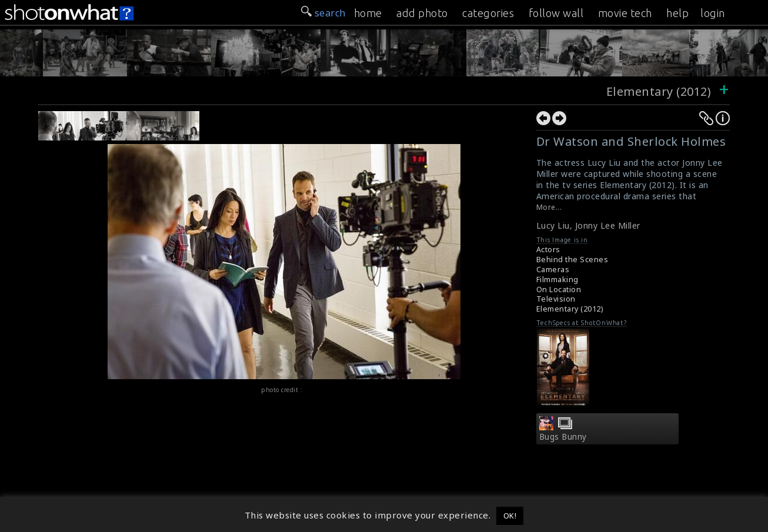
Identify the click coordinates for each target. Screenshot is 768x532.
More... (549, 207)
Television (556, 299)
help (677, 13)
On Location (559, 290)
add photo (422, 13)
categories (488, 13)
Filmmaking (557, 280)
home (368, 13)
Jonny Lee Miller (608, 225)
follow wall (556, 13)
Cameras (553, 270)
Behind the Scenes (572, 260)
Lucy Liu (553, 225)
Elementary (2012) (659, 91)
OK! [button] (510, 516)
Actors (548, 250)
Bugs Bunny (563, 437)
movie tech (625, 13)
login (713, 13)
